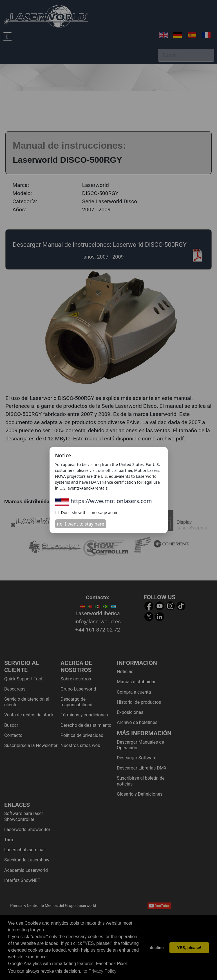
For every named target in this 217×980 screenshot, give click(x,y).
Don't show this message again (87, 512)
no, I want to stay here (81, 524)
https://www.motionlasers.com (104, 501)
